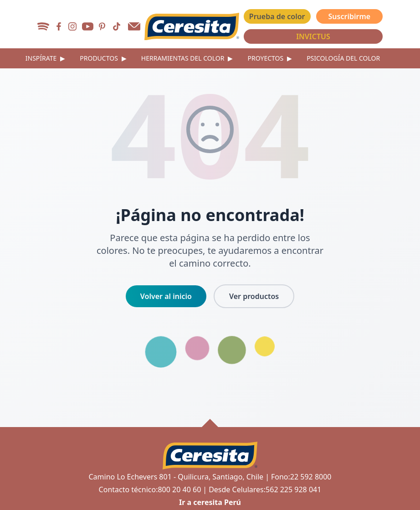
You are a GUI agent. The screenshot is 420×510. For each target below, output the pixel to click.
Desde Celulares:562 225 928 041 (265, 489)
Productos (103, 58)
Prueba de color (277, 16)
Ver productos (254, 296)
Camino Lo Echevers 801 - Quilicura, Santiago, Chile (176, 477)
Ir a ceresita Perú (210, 502)
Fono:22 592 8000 (301, 477)
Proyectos (270, 58)
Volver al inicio (166, 296)
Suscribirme (350, 16)
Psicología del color (343, 58)
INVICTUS (313, 36)
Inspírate (46, 58)
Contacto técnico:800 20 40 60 (150, 489)
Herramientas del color (187, 58)
